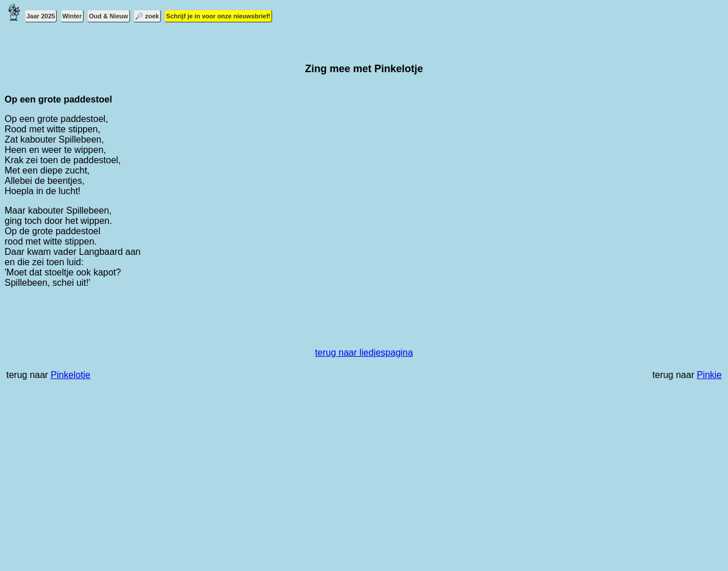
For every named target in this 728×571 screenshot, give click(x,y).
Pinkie (709, 375)
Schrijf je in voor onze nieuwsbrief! (218, 16)
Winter (72, 16)
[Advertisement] (348, 482)
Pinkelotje (70, 375)
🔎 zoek (147, 16)
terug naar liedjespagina (364, 353)
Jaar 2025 (41, 16)
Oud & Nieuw (108, 16)
